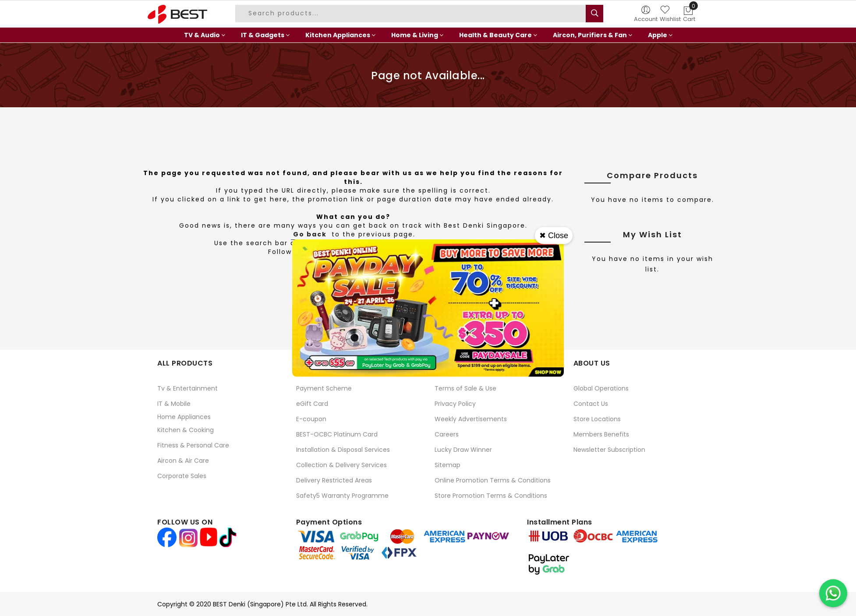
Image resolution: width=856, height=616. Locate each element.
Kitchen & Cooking (186, 430)
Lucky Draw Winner (463, 450)
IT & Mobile (174, 404)
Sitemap (447, 465)
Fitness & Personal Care (193, 445)
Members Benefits (601, 434)
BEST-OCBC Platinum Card (337, 434)
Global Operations (601, 388)
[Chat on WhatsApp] (833, 593)
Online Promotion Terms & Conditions (493, 480)
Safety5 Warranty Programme (342, 496)
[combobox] (412, 14)
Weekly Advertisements (471, 419)
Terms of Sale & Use (465, 388)
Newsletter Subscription (609, 450)
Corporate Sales (182, 476)
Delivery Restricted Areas (334, 480)
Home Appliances (184, 417)
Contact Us (591, 404)
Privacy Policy (455, 404)
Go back (310, 234)
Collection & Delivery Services (341, 465)
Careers (447, 434)
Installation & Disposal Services (343, 450)
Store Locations (597, 419)
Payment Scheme (324, 388)
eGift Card (312, 404)
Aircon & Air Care (183, 461)
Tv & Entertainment (187, 388)
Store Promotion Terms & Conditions (491, 496)
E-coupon (311, 419)
